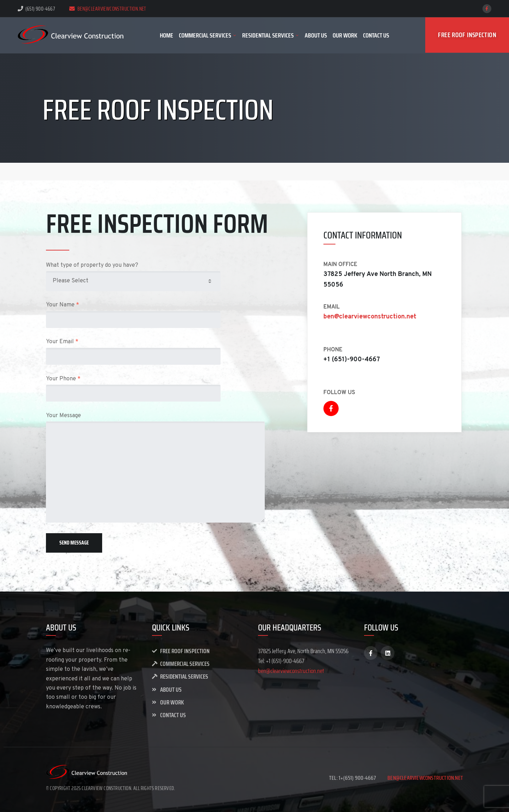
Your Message (162, 467)
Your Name (162, 315)
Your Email (162, 352)
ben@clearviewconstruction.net (108, 9)
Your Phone (162, 389)
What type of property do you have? (162, 277)
